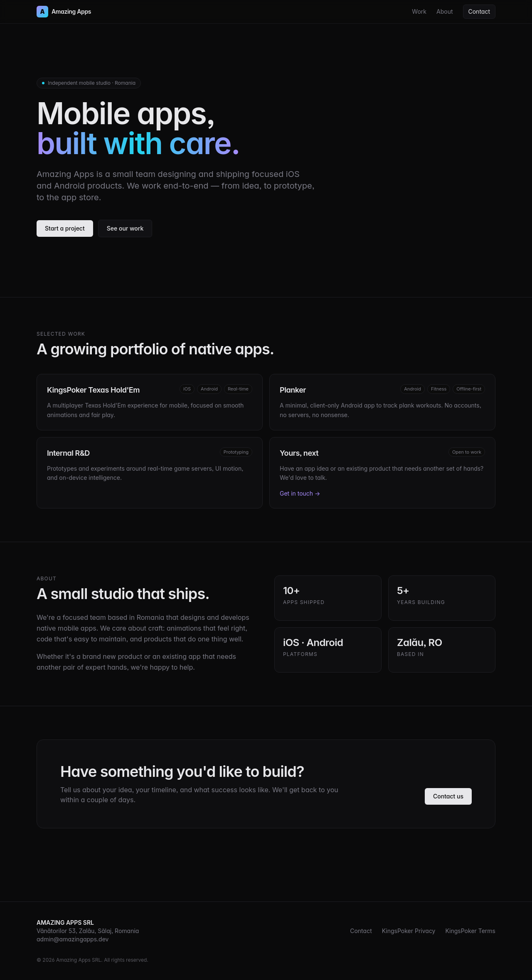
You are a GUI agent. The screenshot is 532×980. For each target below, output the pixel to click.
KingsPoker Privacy (409, 931)
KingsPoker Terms (470, 931)
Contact (479, 11)
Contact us (448, 796)
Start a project (65, 228)
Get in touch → (300, 493)
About (445, 11)
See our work (125, 228)
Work (419, 11)
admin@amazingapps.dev (73, 939)
